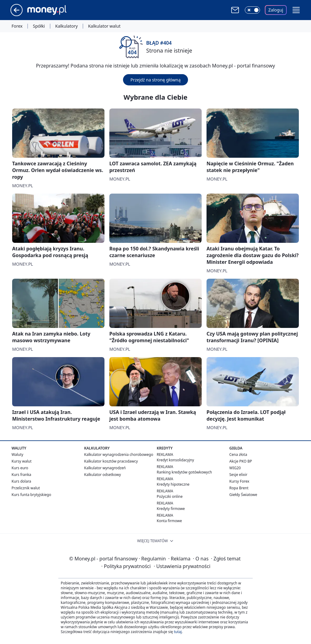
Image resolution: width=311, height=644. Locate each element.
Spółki (39, 26)
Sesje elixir (238, 475)
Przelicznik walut (26, 488)
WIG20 (235, 468)
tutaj (178, 632)
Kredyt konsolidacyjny (175, 460)
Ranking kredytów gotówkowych (184, 472)
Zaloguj (276, 10)
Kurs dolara (21, 481)
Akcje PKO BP (241, 461)
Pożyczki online (170, 496)
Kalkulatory (67, 26)
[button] (296, 10)
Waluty (17, 455)
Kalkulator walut (104, 26)
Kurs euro (20, 468)
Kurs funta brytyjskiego (31, 495)
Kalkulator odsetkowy (103, 475)
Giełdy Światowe (243, 495)
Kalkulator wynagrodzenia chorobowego (119, 455)
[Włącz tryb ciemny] (252, 10)
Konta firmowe (169, 521)
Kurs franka (21, 475)
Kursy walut (22, 461)
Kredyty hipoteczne (173, 484)
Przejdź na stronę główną (155, 80)
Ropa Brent (239, 488)
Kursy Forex (239, 481)
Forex (17, 26)
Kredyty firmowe (171, 509)
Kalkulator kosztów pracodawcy (111, 461)
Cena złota (238, 455)
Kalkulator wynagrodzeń (105, 468)
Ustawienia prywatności (182, 566)
